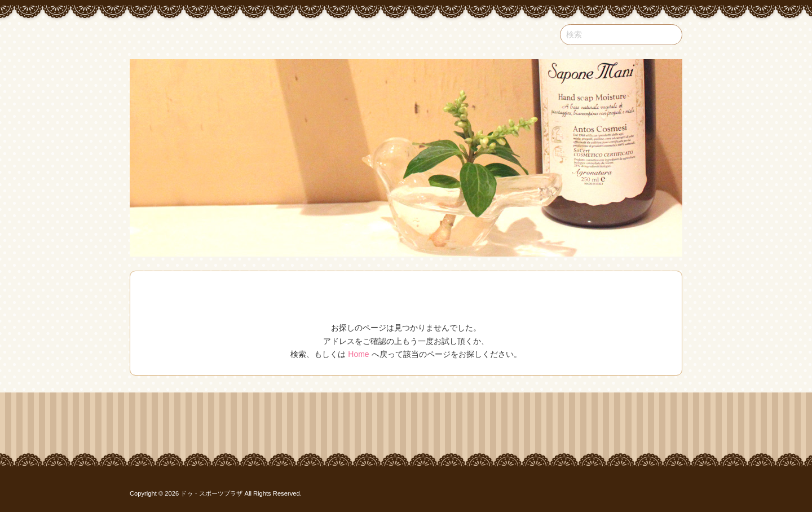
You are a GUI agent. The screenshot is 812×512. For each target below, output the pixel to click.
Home (358, 354)
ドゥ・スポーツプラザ (211, 493)
